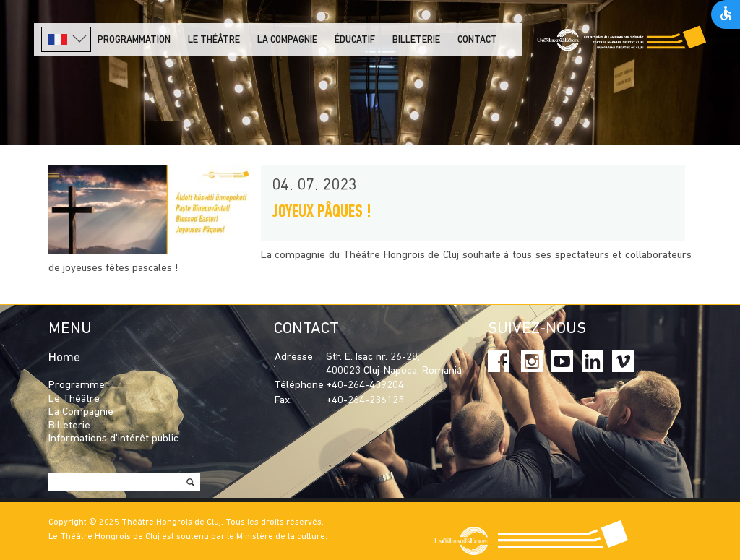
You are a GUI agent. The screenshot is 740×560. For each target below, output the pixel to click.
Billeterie (416, 40)
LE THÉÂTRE (214, 40)
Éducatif (355, 40)
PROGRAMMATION (134, 40)
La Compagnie (287, 40)
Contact (477, 40)
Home (64, 358)
